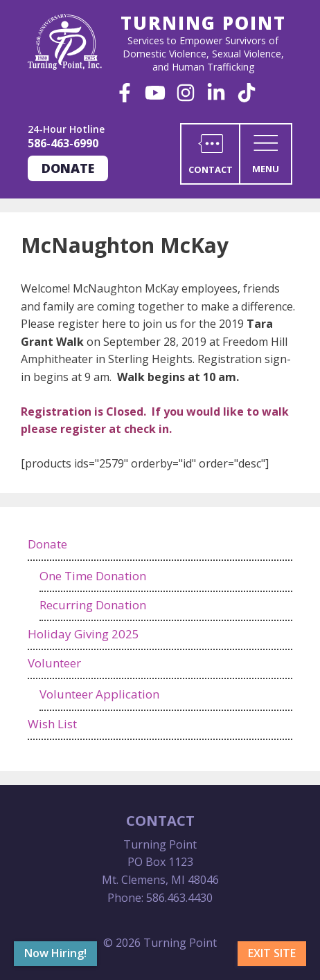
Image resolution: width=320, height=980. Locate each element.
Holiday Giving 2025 (83, 634)
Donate (68, 168)
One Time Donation (93, 576)
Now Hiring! (55, 953)
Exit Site (272, 953)
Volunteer (54, 663)
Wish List (52, 724)
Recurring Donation (93, 605)
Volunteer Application (99, 694)
